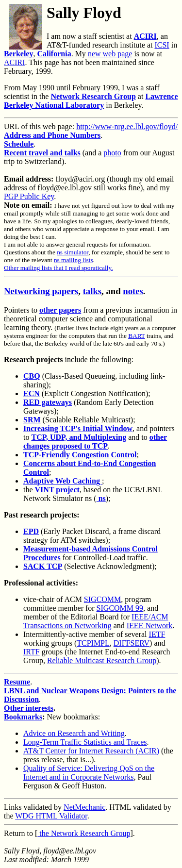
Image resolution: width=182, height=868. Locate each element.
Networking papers (41, 291)
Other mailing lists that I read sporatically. (58, 268)
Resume (17, 682)
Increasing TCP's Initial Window (78, 428)
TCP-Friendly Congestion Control (80, 455)
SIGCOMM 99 (120, 608)
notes (133, 291)
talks (92, 291)
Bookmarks (23, 717)
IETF (157, 634)
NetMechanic (84, 807)
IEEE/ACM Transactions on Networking (96, 621)
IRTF (32, 652)
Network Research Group (93, 96)
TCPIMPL (93, 643)
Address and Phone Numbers (52, 135)
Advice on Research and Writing (74, 733)
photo (112, 153)
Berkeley (18, 54)
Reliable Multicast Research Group (102, 660)
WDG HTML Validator (51, 816)
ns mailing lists (74, 260)
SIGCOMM (102, 599)
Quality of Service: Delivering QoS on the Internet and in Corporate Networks (89, 773)
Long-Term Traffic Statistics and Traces (85, 742)
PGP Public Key (29, 196)
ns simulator (73, 252)
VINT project (57, 490)
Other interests (29, 708)
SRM (32, 420)
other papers (60, 310)
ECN (32, 393)
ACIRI (145, 36)
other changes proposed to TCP (95, 442)
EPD (31, 531)
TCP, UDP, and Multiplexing (79, 437)
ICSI (162, 45)
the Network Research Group (84, 833)
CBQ (32, 376)
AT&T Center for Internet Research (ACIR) (91, 751)
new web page (110, 54)
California (54, 54)
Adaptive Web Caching (63, 481)
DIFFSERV (132, 643)
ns (101, 498)
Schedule (19, 144)
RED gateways (48, 402)
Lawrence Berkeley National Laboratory (91, 101)
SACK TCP (43, 566)
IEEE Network (150, 626)
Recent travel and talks (42, 153)
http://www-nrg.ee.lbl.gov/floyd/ (127, 126)
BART (137, 336)
